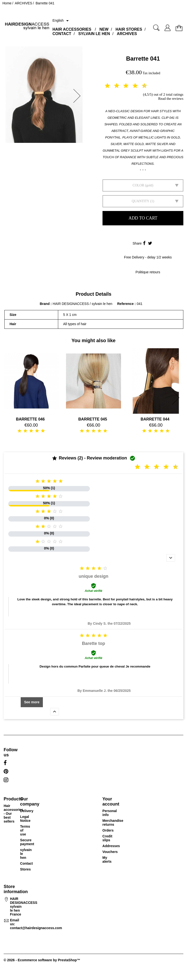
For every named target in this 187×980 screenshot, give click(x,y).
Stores (26, 869)
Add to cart (143, 218)
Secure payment (27, 842)
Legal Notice (25, 819)
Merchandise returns (113, 823)
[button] (78, 96)
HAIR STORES (129, 29)
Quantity (140, 201)
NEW (104, 29)
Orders (108, 830)
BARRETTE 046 (30, 419)
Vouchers (110, 852)
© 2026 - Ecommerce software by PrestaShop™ (42, 960)
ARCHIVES (127, 34)
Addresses (111, 846)
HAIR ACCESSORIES (72, 29)
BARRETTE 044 (155, 419)
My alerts (107, 860)
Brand (45, 304)
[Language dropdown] (61, 21)
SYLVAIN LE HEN (94, 34)
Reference (126, 304)
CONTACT (62, 34)
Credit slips (107, 838)
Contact (27, 863)
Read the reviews (171, 99)
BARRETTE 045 (93, 419)
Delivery (27, 811)
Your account (111, 801)
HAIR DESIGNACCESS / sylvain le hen (82, 304)
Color (138, 185)
